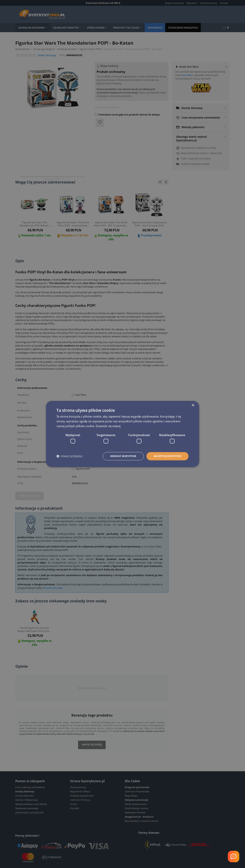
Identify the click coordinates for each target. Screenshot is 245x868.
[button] (70, 456)
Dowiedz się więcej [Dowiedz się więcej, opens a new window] (108, 426)
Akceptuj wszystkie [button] (166, 456)
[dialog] (122, 434)
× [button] (193, 405)
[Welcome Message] (234, 857)
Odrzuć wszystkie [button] (120, 456)
